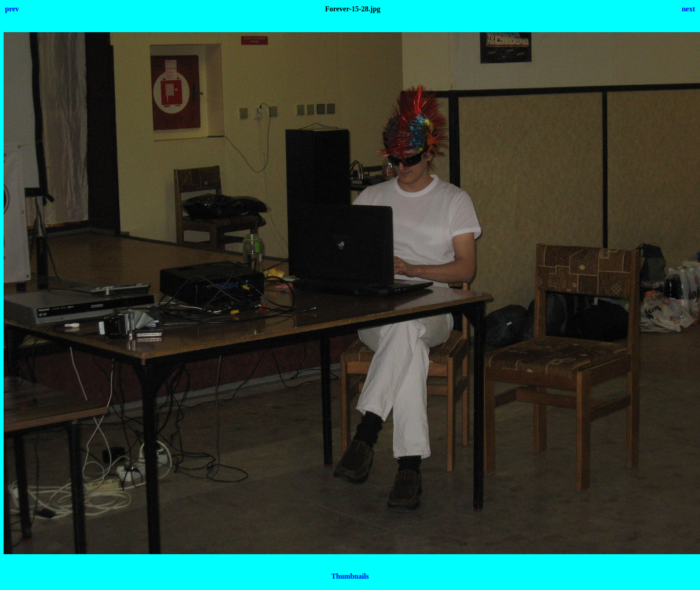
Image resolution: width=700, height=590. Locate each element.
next (688, 9)
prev (12, 9)
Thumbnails (350, 576)
